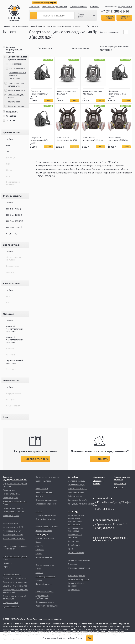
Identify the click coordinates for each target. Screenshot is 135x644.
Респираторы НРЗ (11, 516)
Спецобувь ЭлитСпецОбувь (81, 504)
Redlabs (16, 639)
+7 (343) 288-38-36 (115, 11)
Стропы (39, 511)
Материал (8, 314)
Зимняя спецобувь (77, 485)
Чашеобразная (13, 406)
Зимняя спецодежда (45, 565)
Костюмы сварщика (45, 592)
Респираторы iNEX (11, 494)
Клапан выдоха (12, 283)
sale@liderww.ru (125, 7)
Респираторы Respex (13, 508)
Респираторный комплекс (14, 183)
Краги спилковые (76, 553)
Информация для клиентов (55, 7)
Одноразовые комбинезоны (42, 597)
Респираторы (15, 64)
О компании (34, 7)
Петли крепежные (44, 531)
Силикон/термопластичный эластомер (15, 329)
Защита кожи (14, 102)
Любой (9, 139)
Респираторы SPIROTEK (14, 512)
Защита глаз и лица (16, 90)
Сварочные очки (10, 603)
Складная (11, 400)
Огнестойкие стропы (45, 519)
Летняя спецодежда (45, 538)
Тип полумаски (11, 380)
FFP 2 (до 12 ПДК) (14, 215)
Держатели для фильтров (14, 258)
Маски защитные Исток (14, 538)
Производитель (12, 132)
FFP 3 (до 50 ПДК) (14, 227)
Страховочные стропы (46, 515)
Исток (9, 170)
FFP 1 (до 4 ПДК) (14, 209)
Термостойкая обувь (78, 488)
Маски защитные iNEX (13, 527)
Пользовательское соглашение (47, 619)
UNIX (8, 164)
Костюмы (40, 550)
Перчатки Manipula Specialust (77, 584)
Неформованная (14, 393)
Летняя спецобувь (77, 481)
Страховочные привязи (46, 500)
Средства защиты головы (47, 477)
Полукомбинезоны (44, 557)
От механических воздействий (76, 517)
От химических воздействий (75, 523)
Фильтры (10, 272)
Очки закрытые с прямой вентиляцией (14, 597)
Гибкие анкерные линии (47, 527)
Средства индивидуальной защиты (28, 26)
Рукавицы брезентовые (79, 568)
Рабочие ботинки (76, 492)
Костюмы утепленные (45, 576)
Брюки (39, 542)
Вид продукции (12, 245)
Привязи (39, 496)
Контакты (95, 7)
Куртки (39, 553)
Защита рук (12, 120)
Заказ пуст (81, 15)
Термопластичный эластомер (15, 362)
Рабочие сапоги (75, 496)
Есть (8, 296)
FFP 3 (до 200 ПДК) (91, 26)
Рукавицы (73, 564)
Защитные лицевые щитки (15, 586)
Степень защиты (12, 196)
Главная (6, 26)
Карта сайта (120, 483)
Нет (8, 303)
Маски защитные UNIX (13, 535)
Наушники (8, 563)
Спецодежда (12, 111)
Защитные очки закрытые (15, 582)
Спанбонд (11, 355)
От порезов (74, 541)
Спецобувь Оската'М (78, 500)
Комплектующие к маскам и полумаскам (15, 547)
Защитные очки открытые (15, 578)
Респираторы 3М (11, 498)
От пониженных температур (75, 536)
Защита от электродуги (47, 606)
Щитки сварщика (11, 606)
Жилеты (39, 546)
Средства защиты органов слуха (16, 85)
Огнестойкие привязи (46, 504)
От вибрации (74, 545)
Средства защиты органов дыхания (63, 26)
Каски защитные (43, 481)
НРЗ (8, 176)
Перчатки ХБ (74, 590)
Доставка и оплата (79, 7)
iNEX (8, 145)
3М (8, 152)
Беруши (7, 567)
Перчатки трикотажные (79, 560)
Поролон (10, 349)
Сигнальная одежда (45, 602)
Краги (71, 549)
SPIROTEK (11, 158)
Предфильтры (13, 266)
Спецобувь (11, 116)
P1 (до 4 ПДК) (12, 233)
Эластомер (11, 369)
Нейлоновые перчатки (78, 579)
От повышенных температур (75, 529)
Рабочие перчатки (77, 575)
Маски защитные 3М (12, 531)
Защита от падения (17, 106)
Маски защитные (17, 68)
